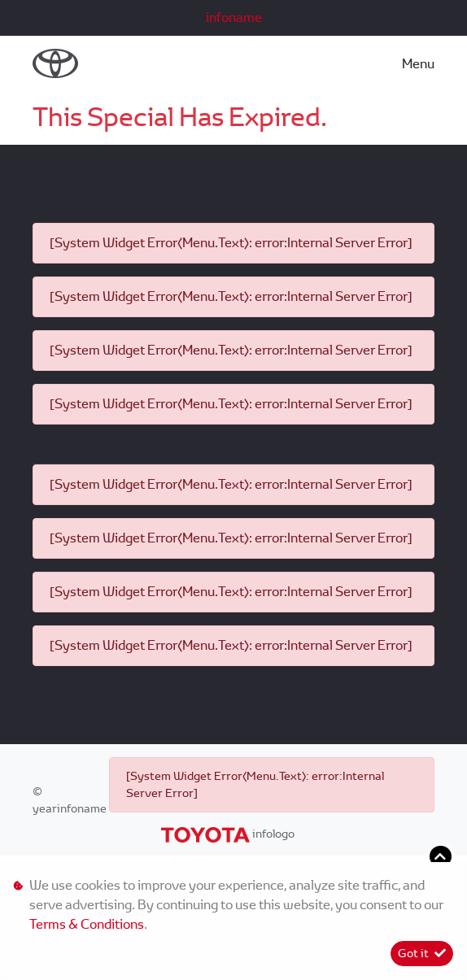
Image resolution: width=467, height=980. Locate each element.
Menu (418, 64)
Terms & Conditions (87, 924)
